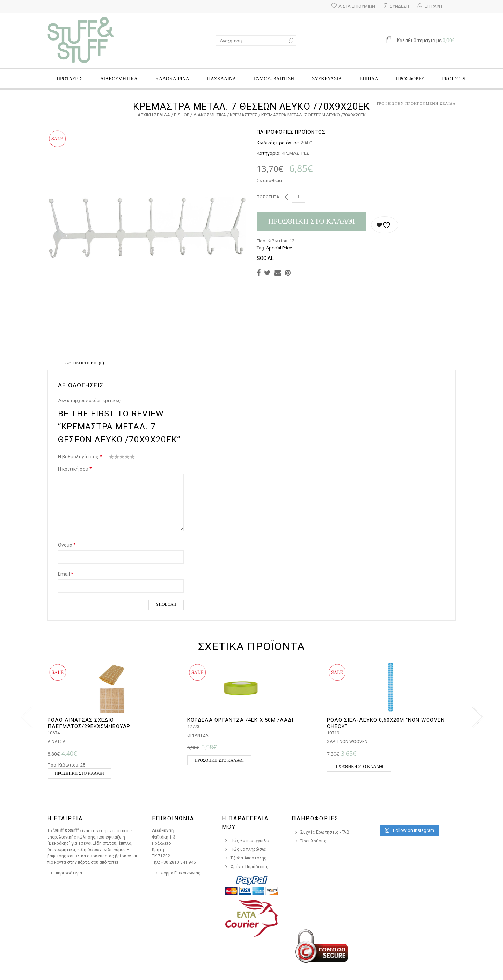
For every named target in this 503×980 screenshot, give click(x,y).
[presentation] (25, 717)
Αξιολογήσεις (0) (85, 363)
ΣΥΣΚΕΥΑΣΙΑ (327, 79)
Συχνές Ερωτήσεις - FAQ (325, 832)
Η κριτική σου (75, 469)
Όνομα (67, 545)
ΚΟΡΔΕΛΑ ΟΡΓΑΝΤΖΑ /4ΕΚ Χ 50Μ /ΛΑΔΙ (240, 720)
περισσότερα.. (70, 873)
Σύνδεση (399, 6)
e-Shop (182, 115)
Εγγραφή (433, 6)
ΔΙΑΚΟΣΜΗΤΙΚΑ (119, 79)
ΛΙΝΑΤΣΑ (56, 742)
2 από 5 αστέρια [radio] (114, 458)
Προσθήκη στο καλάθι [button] (79, 773)
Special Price (279, 248)
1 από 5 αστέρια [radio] (112, 458)
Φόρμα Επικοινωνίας (181, 873)
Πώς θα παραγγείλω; (251, 841)
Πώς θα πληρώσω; (249, 849)
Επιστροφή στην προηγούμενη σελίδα (411, 103)
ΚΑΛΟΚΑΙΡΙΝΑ (172, 79)
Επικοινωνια (173, 818)
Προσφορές (410, 79)
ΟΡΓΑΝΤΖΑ (198, 735)
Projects (453, 79)
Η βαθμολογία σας (80, 457)
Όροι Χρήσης (313, 841)
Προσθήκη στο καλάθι (312, 221)
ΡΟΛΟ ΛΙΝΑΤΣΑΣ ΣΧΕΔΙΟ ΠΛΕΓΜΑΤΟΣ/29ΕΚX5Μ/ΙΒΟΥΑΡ (89, 723)
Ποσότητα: (268, 197)
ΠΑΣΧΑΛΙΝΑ (222, 79)
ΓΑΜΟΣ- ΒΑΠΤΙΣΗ (274, 79)
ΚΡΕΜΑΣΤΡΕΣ (244, 115)
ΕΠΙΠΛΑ (369, 79)
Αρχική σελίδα (154, 115)
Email (66, 574)
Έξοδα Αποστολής (249, 858)
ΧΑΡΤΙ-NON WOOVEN (347, 742)
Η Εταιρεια (65, 818)
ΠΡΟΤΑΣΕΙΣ (70, 79)
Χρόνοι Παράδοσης (249, 867)
